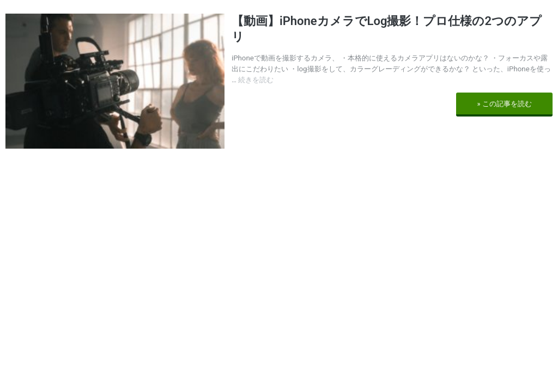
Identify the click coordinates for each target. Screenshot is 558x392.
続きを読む (256, 80)
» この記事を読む (504, 104)
